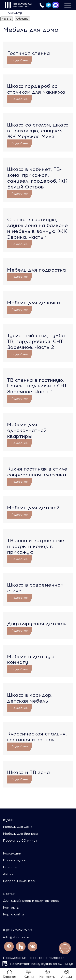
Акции (8, 874)
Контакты (11, 907)
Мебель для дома (18, 827)
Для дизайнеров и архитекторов (31, 901)
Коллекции (12, 853)
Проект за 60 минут (20, 840)
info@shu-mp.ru (16, 937)
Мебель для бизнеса (20, 834)
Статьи (9, 894)
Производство (15, 860)
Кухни (8, 820)
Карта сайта (13, 914)
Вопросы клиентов (19, 881)
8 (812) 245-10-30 (18, 930)
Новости (10, 867)
